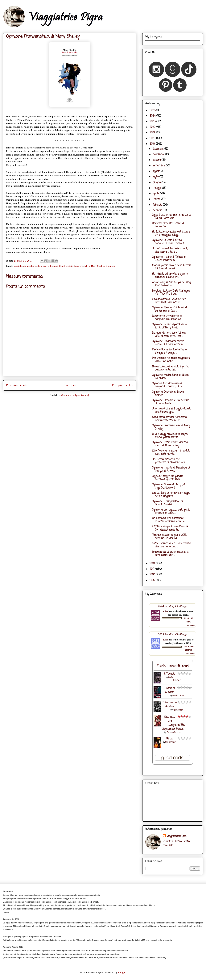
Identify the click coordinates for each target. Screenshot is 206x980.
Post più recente (17, 385)
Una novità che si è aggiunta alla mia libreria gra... (172, 410)
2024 (153, 116)
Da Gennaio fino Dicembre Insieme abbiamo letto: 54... (169, 520)
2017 (152, 569)
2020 (153, 138)
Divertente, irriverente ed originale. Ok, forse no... (167, 318)
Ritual (170, 739)
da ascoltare (30, 266)
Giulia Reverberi (175, 679)
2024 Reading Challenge (173, 606)
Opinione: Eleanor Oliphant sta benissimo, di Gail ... (170, 309)
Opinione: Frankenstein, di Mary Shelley (171, 427)
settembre (159, 166)
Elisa (165, 611)
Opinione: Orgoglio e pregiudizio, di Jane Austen (171, 402)
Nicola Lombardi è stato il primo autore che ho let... (171, 368)
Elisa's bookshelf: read (173, 666)
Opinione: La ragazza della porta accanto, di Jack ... (171, 511)
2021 (153, 133)
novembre (159, 154)
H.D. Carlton (178, 710)
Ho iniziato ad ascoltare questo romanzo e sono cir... (170, 276)
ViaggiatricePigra (176, 836)
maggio (157, 188)
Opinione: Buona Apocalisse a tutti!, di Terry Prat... (169, 326)
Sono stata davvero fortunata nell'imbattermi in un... (169, 419)
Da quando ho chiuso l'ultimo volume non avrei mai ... (169, 335)
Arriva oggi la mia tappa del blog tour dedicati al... (171, 284)
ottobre (157, 160)
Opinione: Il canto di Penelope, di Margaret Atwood (171, 469)
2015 (153, 580)
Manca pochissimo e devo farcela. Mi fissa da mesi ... (172, 267)
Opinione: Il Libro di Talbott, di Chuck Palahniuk (169, 259)
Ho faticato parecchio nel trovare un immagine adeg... (171, 233)
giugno (157, 183)
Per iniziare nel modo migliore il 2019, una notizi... (171, 360)
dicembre (158, 149)
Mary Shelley (98, 266)
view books (190, 625)
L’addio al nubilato (170, 690)
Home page (70, 385)
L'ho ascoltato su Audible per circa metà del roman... (169, 301)
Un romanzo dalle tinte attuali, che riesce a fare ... (170, 250)
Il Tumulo (170, 674)
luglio (156, 177)
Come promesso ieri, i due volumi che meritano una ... (171, 545)
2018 (153, 564)
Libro (87, 266)
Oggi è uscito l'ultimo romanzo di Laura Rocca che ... (171, 217)
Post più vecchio (123, 385)
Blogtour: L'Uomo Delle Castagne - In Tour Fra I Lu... (171, 293)
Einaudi (54, 266)
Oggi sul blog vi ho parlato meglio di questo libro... (167, 478)
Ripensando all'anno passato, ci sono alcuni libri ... (170, 554)
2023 (153, 122)
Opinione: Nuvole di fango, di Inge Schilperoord (169, 486)
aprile (156, 194)
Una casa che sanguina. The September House (174, 723)
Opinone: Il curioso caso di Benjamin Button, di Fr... (168, 385)
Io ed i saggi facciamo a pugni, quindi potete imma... (170, 436)
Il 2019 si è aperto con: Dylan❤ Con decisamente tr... (170, 528)
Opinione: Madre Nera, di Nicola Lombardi (170, 377)
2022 (153, 127)
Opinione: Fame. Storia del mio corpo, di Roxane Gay (170, 444)
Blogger (122, 972)
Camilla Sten (178, 696)
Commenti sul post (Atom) (75, 395)
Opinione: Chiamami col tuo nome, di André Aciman (168, 343)
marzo (157, 199)
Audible (18, 266)
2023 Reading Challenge (173, 634)
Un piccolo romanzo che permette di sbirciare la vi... (169, 461)
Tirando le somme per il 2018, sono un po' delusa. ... (169, 537)
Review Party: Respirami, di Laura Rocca (168, 225)
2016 (153, 575)
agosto (157, 171)
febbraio (158, 205)
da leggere (43, 266)
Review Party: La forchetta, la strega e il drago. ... (169, 351)
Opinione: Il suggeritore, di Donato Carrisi (167, 503)
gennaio (158, 210)
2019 (153, 144)
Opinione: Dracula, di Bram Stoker (168, 394)
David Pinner (171, 742)
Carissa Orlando (174, 732)
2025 (153, 110)
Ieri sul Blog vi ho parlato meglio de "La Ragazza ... (171, 495)
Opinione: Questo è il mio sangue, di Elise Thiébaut (168, 242)
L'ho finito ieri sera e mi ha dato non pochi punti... (171, 452)
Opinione (111, 266)
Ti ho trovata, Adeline (170, 705)
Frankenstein (66, 266)
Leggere (79, 266)
